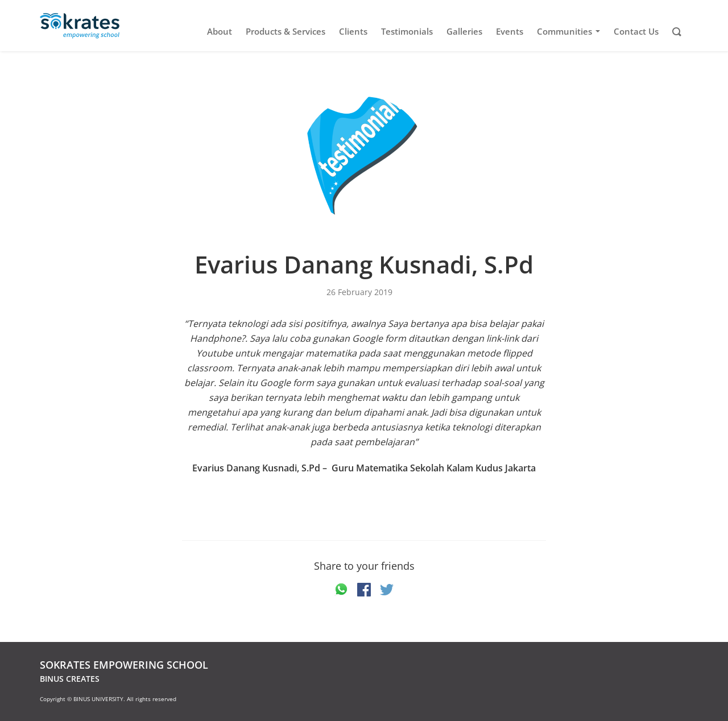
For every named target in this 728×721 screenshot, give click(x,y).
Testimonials (407, 32)
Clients (353, 32)
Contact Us (636, 32)
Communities (570, 32)
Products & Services (286, 32)
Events (510, 32)
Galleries (464, 32)
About (220, 32)
